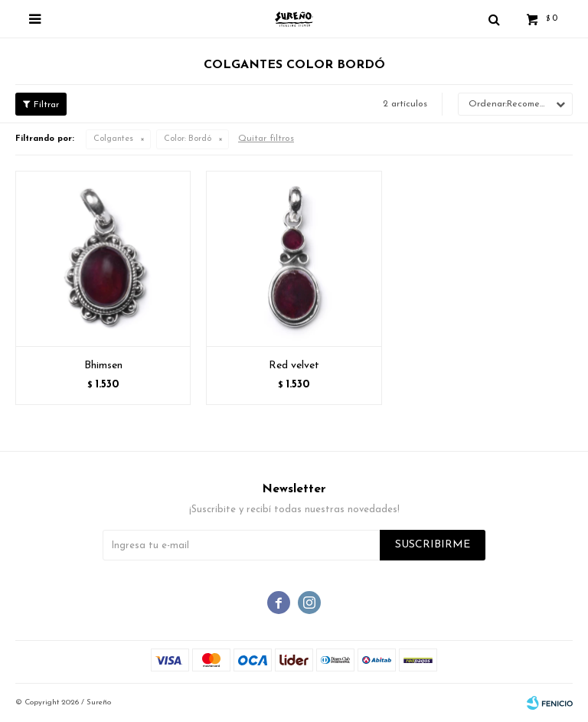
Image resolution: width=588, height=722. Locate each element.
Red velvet (294, 366)
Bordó (188, 139)
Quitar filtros (266, 139)
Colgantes (113, 139)
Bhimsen (103, 366)
